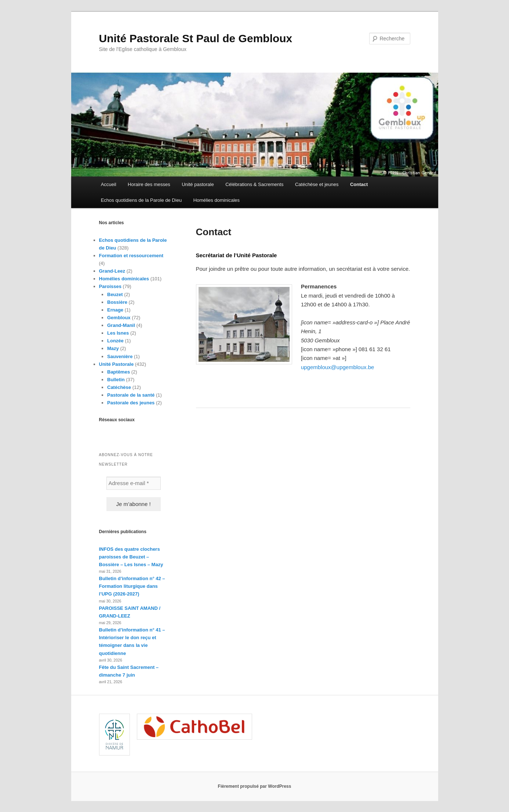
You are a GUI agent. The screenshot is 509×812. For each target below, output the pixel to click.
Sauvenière (120, 356)
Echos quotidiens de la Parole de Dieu (141, 200)
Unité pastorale (198, 184)
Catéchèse (119, 387)
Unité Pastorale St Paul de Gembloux (196, 38)
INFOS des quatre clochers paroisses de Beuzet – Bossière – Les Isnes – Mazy (131, 557)
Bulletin (116, 380)
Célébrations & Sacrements (254, 184)
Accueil (109, 184)
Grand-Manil (121, 325)
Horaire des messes (149, 184)
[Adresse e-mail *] (134, 483)
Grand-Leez (112, 271)
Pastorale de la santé (131, 395)
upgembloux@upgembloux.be (338, 367)
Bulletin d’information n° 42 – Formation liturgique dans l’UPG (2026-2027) (132, 586)
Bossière (117, 302)
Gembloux (119, 318)
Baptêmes (119, 372)
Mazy (113, 348)
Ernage (115, 310)
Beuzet (115, 294)
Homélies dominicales (217, 200)
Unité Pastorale (117, 364)
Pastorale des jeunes (131, 403)
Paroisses (110, 286)
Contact (359, 184)
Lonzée (115, 341)
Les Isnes (118, 333)
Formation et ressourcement (131, 256)
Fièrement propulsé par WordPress (255, 786)
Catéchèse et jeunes (317, 184)
